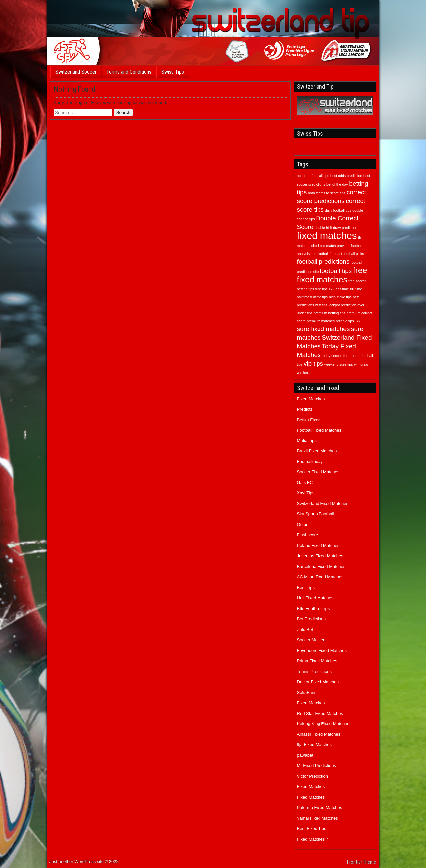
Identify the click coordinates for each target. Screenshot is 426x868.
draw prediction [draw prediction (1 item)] (345, 228)
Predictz (305, 409)
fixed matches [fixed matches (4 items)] (327, 236)
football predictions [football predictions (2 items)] (323, 262)
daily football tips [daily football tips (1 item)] (338, 210)
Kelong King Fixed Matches (323, 724)
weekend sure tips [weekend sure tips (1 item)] (339, 364)
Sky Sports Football (316, 514)
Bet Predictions (311, 619)
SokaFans (307, 692)
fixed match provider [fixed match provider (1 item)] (334, 246)
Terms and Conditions (129, 72)
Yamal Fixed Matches (318, 818)
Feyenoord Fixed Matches (322, 650)
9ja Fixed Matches (315, 745)
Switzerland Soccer (76, 72)
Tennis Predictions (315, 671)
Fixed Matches (311, 399)
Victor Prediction (313, 776)
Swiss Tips (173, 72)
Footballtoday (310, 462)
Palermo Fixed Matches (320, 808)
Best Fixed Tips (312, 829)
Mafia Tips (307, 441)
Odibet (303, 525)
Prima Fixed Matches (317, 661)
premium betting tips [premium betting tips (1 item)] (329, 313)
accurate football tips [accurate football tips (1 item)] (313, 176)
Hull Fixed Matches (315, 598)
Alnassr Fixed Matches (319, 734)
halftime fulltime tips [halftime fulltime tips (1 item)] (313, 297)
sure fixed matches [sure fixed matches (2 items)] (323, 329)
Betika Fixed (309, 420)
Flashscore (308, 535)
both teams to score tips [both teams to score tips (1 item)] (327, 193)
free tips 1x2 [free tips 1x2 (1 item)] (325, 289)
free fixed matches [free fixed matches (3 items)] (332, 275)
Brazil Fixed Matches (317, 451)
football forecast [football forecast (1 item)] (330, 254)
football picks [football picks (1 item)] (354, 254)
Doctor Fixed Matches (318, 682)
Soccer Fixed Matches (318, 472)
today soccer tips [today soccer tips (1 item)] (335, 356)
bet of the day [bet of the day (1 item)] (337, 184)
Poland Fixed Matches (318, 546)
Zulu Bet (305, 629)
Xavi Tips (306, 493)
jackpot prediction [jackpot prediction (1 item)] (343, 305)
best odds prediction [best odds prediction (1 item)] (346, 176)
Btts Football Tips (314, 608)
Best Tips (306, 587)
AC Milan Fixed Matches (320, 577)
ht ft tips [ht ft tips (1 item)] (321, 305)
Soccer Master (311, 640)
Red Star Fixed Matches (320, 713)
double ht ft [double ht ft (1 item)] (323, 228)
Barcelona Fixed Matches (321, 567)
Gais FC (305, 483)
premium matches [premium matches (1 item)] (321, 321)
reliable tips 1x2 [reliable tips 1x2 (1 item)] (348, 321)
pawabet (305, 755)
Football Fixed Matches (319, 430)
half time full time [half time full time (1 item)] (349, 289)
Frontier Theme (362, 862)
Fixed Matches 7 (313, 839)
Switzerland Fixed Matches (323, 504)
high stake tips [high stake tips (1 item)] (340, 297)
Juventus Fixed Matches (320, 556)
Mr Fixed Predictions (317, 766)
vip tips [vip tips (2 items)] (313, 363)
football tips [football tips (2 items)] (336, 271)
